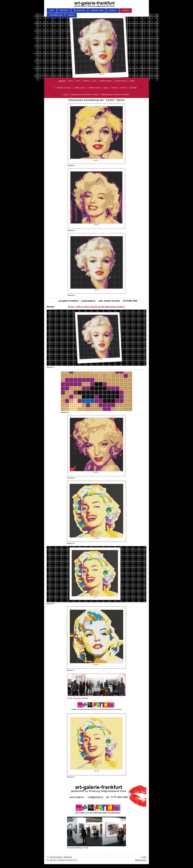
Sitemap (68, 857)
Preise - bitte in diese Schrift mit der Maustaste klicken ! (97, 307)
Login (144, 857)
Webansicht (141, 860)
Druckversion (55, 857)
